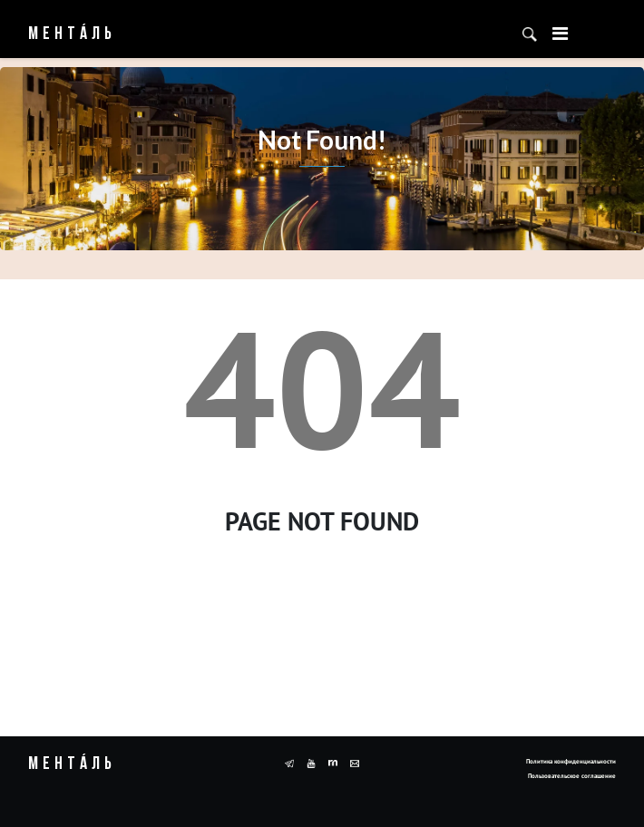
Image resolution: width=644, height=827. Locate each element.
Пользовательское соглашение (572, 776)
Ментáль (72, 34)
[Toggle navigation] (560, 34)
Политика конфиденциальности (571, 761)
